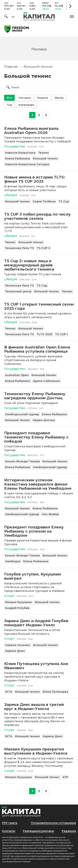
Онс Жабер (50, 514)
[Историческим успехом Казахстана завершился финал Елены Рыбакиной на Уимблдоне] (39, 484)
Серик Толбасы (44, 201)
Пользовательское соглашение (53, 823)
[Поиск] (6, 17)
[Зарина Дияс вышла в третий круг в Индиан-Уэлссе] (39, 707)
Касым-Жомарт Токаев (22, 461)
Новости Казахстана (20, 153)
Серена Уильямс (18, 645)
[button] (72, 17)
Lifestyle (11, 195)
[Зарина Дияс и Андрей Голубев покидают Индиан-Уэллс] (39, 623)
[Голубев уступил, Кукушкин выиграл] (39, 576)
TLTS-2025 (45, 334)
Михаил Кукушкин (19, 602)
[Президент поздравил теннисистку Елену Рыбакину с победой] (39, 437)
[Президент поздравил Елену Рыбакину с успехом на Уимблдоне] (39, 531)
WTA (9, 692)
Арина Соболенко (46, 381)
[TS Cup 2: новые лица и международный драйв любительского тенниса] (39, 265)
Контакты (9, 831)
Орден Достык (44, 420)
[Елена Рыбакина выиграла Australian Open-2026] (39, 131)
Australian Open (17, 375)
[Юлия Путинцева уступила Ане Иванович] (39, 666)
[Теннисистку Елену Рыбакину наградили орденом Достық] (39, 396)
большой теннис (45, 158)
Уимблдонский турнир (22, 414)
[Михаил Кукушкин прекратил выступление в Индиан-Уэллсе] (39, 751)
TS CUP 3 (43, 248)
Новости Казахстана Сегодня (27, 164)
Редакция (69, 831)
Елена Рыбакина (18, 158)
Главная (11, 67)
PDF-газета (10, 823)
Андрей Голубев (17, 608)
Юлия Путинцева (55, 692)
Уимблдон (13, 561)
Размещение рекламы (38, 831)
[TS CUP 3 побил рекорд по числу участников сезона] (39, 216)
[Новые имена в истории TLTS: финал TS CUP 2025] (39, 179)
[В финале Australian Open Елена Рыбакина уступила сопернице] (39, 349)
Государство (15, 146)
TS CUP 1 (61, 334)
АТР (65, 777)
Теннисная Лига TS (19, 248)
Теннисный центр (18, 291)
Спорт (9, 596)
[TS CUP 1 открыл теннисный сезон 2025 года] (39, 306)
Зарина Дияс (15, 651)
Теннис (44, 153)
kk (13, 17)
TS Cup (64, 201)
